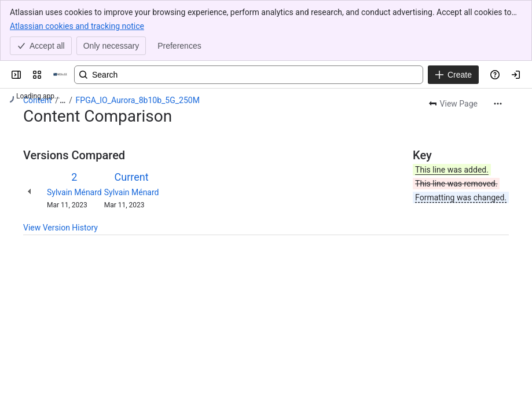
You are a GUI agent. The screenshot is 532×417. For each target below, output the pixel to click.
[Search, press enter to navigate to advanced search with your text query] (249, 75)
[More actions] (498, 104)
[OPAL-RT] (60, 75)
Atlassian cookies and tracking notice (77, 25)
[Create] (453, 75)
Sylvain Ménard (74, 192)
